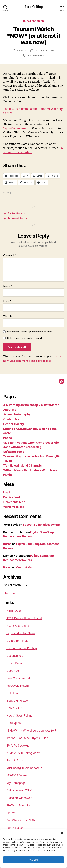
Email (7, 301)
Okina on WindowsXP (20, 798)
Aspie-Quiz (13, 611)
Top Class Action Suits (21, 820)
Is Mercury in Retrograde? (23, 753)
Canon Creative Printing (22, 648)
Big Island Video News (21, 633)
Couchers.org (15, 656)
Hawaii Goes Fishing (19, 716)
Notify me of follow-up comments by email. (30, 332)
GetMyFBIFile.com (18, 701)
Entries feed (12, 497)
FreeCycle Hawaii (18, 686)
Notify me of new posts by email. (25, 338)
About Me (10, 410)
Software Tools (14, 452)
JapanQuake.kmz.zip (17, 129)
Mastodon (10, 593)
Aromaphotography (17, 414)
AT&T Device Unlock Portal (24, 618)
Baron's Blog (33, 7)
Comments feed (14, 502)
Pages (7, 438)
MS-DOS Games (17, 775)
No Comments (36, 55)
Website (8, 316)
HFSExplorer (14, 723)
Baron (24, 50)
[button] (62, 833)
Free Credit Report (18, 678)
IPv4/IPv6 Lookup (18, 745)
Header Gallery (14, 424)
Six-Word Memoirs (18, 805)
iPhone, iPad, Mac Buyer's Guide (27, 738)
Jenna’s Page (15, 760)
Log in (7, 492)
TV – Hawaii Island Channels (22, 466)
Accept (34, 860)
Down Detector (16, 663)
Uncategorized (34, 21)
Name (8, 286)
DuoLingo (13, 671)
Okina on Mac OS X (19, 790)
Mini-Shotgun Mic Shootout (24, 768)
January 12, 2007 (44, 50)
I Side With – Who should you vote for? (31, 730)
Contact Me (11, 419)
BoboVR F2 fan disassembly (42, 525)
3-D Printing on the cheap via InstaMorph (31, 405)
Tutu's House (15, 828)
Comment (10, 255)
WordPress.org (14, 507)
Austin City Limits (18, 626)
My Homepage (16, 783)
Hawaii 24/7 (14, 708)
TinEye (11, 813)
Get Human (14, 693)
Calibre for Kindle (17, 641)
